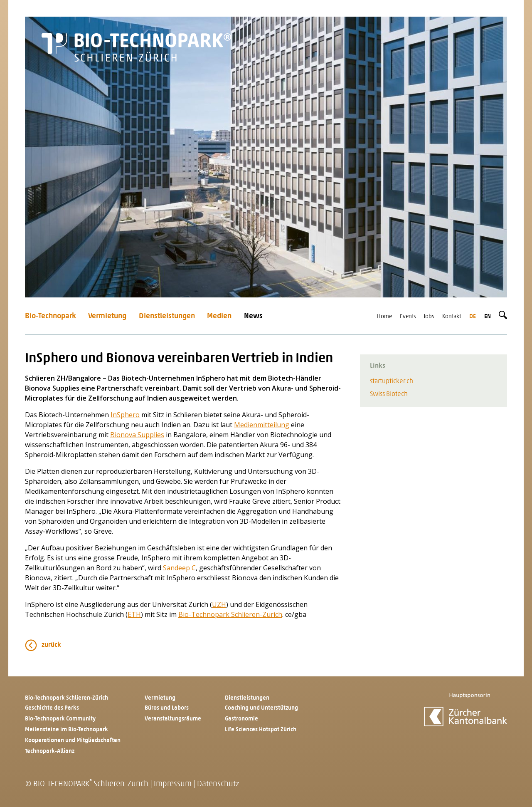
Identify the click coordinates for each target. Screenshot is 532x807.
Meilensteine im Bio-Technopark (66, 730)
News (253, 316)
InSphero (125, 415)
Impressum (173, 784)
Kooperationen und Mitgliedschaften (73, 741)
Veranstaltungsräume (173, 719)
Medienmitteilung (262, 425)
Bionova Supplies (137, 435)
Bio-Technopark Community (60, 719)
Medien (219, 316)
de (473, 317)
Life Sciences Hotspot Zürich (261, 730)
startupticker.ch (392, 381)
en (488, 317)
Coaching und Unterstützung (261, 708)
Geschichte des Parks (52, 708)
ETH (134, 614)
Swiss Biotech (389, 394)
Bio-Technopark (50, 316)
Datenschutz (218, 784)
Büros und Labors (167, 708)
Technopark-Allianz (50, 751)
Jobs (429, 317)
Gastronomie (241, 719)
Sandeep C (179, 568)
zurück (51, 645)
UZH (219, 604)
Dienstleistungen (167, 316)
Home (384, 317)
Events (408, 317)
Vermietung (107, 316)
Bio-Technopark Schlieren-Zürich (230, 614)
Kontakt (452, 317)
